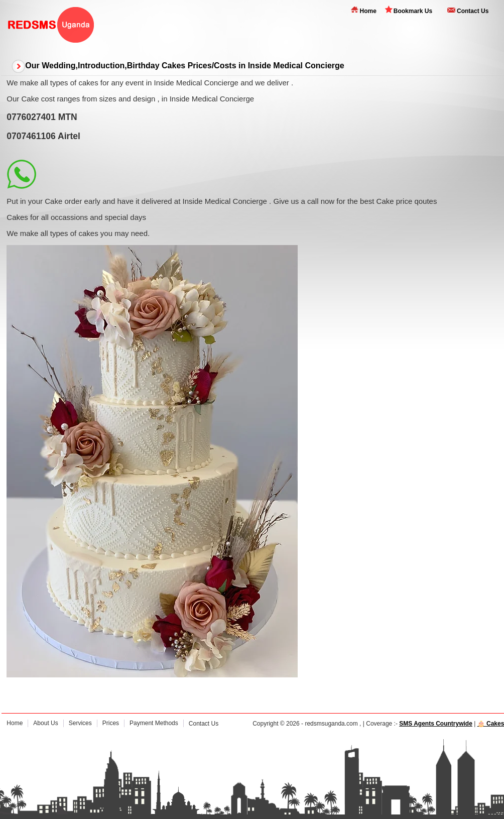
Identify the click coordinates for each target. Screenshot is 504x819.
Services (80, 723)
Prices (111, 723)
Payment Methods (154, 723)
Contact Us (473, 11)
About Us (45, 723)
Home (368, 11)
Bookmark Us (413, 11)
